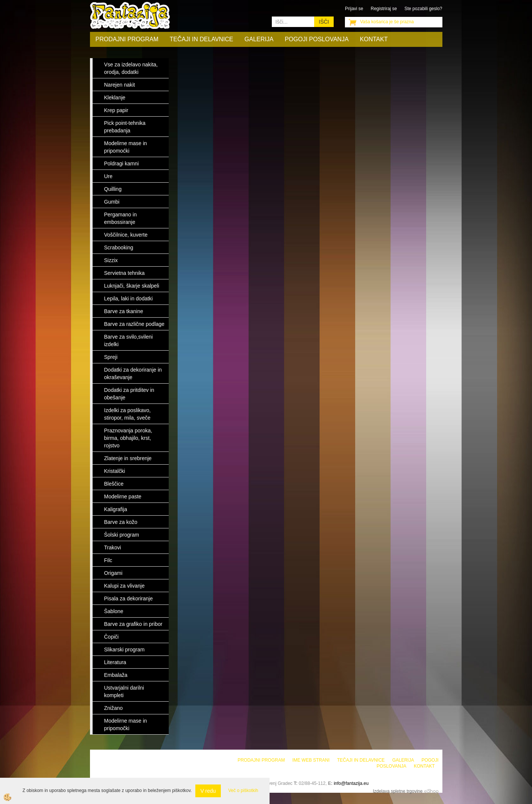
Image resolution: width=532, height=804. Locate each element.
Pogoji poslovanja (316, 39)
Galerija (259, 39)
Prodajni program (127, 39)
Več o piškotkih (243, 790)
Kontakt (374, 39)
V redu (208, 791)
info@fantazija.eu (351, 783)
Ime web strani (311, 760)
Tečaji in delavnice (202, 39)
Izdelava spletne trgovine (398, 791)
